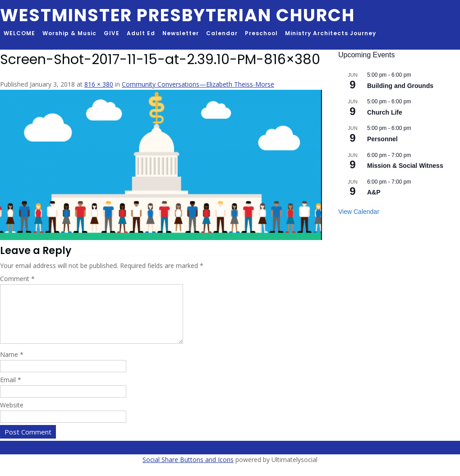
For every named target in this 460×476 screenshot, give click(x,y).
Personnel (382, 139)
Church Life (385, 112)
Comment (17, 279)
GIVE (112, 33)
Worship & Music (69, 33)
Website (12, 416)
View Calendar (359, 212)
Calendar (222, 33)
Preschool (261, 33)
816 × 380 (99, 84)
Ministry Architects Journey (331, 33)
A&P (374, 192)
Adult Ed (141, 33)
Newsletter (181, 33)
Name (12, 365)
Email (11, 391)
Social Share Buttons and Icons (188, 470)
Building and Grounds (400, 86)
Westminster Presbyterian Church (177, 15)
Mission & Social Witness (405, 166)
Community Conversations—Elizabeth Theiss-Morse (198, 84)
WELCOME (19, 33)
